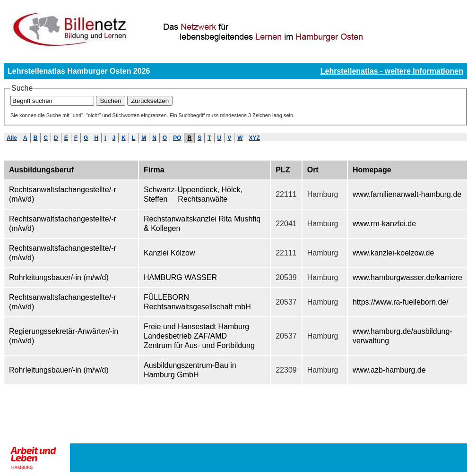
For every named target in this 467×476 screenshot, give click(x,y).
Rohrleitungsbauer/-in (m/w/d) (59, 277)
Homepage (372, 170)
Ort (313, 170)
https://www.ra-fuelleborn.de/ (401, 302)
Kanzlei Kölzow (169, 253)
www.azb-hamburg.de (389, 370)
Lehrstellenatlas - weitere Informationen (392, 71)
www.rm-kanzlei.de (384, 224)
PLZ (283, 170)
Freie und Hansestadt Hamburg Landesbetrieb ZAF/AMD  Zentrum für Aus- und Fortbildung (199, 336)
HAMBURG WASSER (180, 277)
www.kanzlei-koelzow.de (393, 253)
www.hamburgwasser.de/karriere (407, 277)
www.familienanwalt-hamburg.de (407, 194)
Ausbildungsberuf (41, 170)
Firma (154, 170)
